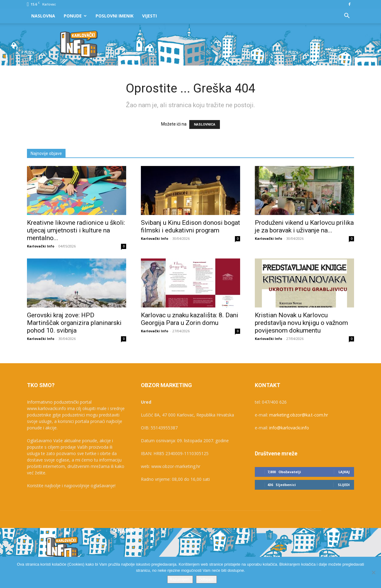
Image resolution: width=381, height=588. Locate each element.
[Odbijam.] (373, 572)
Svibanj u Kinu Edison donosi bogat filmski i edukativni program (190, 226)
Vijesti (149, 16)
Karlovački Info (41, 246)
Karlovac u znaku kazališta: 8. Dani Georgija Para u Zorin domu (190, 319)
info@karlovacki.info (289, 428)
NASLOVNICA (205, 124)
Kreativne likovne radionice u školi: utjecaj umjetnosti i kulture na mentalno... (76, 230)
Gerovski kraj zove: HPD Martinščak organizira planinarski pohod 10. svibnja (74, 323)
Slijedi (344, 485)
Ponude (75, 16)
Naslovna (43, 16)
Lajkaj (344, 472)
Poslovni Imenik (115, 16)
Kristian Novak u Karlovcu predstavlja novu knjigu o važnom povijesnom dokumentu (301, 323)
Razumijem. (180, 579)
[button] (347, 16)
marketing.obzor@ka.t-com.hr (299, 415)
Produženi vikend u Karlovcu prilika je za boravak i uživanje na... (304, 226)
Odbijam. (206, 579)
